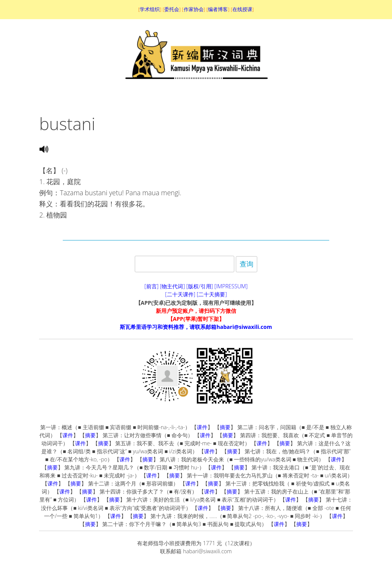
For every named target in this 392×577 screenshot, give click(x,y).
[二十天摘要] (212, 294)
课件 (202, 427)
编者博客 (218, 9)
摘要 (225, 427)
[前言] (151, 286)
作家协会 (194, 9)
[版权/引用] (200, 286)
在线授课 (242, 9)
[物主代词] (172, 286)
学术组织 (150, 9)
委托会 (172, 9)
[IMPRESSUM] (231, 286)
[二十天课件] (180, 294)
